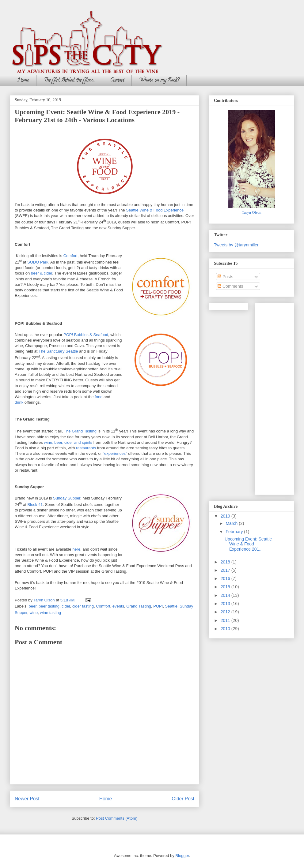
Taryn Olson (251, 212)
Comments (230, 286)
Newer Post (27, 799)
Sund (58, 498)
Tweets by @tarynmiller (236, 245)
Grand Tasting (139, 606)
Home (23, 80)
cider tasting (83, 606)
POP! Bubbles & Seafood (86, 335)
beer (33, 606)
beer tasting (49, 606)
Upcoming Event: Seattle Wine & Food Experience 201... (248, 544)
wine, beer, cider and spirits (68, 442)
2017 (226, 570)
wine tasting (50, 613)
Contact (117, 80)
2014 (226, 595)
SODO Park (38, 262)
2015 (226, 587)
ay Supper (71, 498)
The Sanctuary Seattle (58, 351)
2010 (226, 629)
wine (34, 613)
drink (19, 402)
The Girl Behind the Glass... (70, 80)
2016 (226, 578)
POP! (158, 606)
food (99, 397)
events (118, 606)
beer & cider (42, 273)
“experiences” (115, 453)
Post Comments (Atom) (117, 818)
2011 (226, 620)
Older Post (183, 799)
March (232, 523)
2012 (226, 612)
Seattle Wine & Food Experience (155, 210)
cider (66, 606)
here (76, 549)
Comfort (70, 256)
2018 (226, 562)
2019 (226, 516)
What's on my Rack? (159, 80)
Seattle (171, 606)
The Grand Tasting (80, 431)
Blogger (182, 856)
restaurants (86, 448)
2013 (226, 604)
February (235, 532)
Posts (225, 277)
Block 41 (35, 505)
